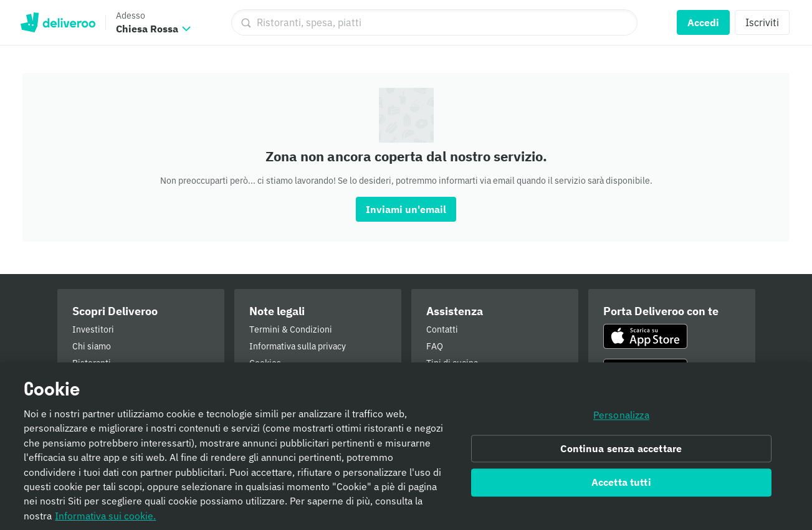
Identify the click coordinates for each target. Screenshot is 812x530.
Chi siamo (92, 346)
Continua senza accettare (621, 453)
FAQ (435, 346)
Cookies (265, 363)
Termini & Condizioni (291, 329)
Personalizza (621, 419)
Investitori (93, 329)
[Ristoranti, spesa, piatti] (434, 22)
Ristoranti (92, 363)
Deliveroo (58, 22)
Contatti (442, 329)
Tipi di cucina (452, 363)
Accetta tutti (621, 487)
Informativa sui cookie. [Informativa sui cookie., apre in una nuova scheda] (105, 520)
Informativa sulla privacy (298, 346)
